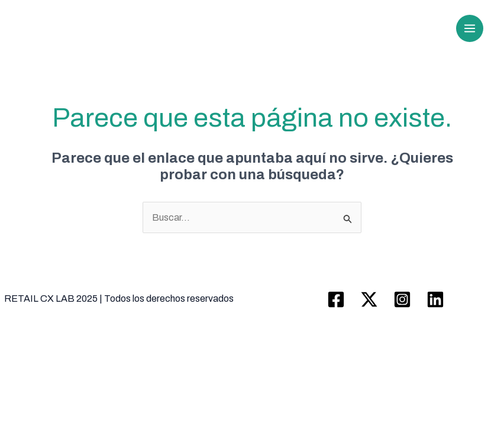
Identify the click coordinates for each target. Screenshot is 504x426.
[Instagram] (402, 299)
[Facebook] (336, 299)
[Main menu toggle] (470, 28)
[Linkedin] (435, 299)
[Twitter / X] (369, 299)
